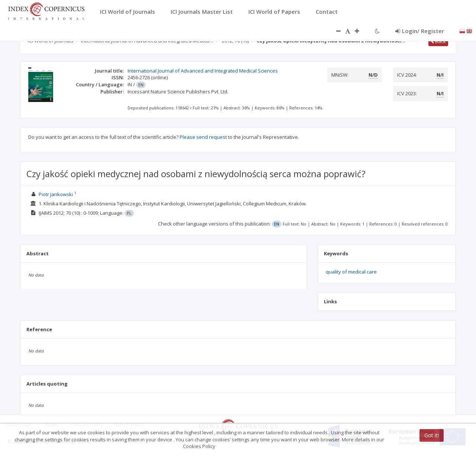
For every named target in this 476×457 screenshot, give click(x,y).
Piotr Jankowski (56, 194)
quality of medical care (351, 272)
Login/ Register (420, 31)
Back (438, 41)
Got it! (432, 435)
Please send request (203, 137)
